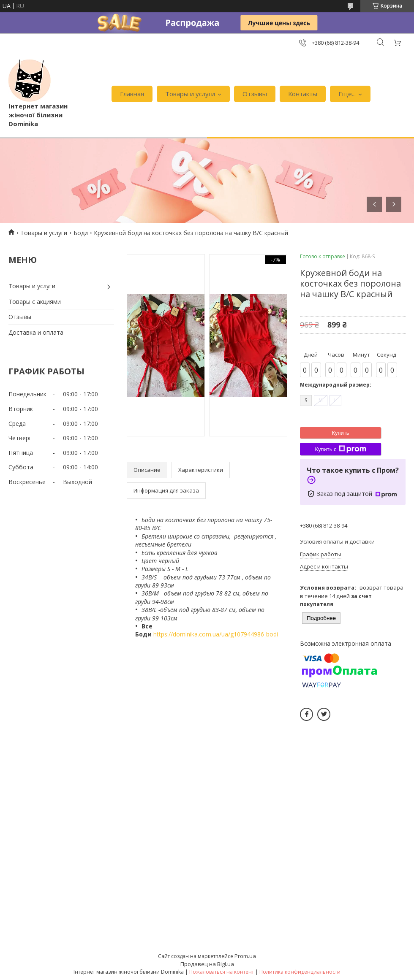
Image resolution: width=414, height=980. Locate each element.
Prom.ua (245, 956)
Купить (340, 433)
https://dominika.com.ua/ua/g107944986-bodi (216, 634)
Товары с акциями (35, 302)
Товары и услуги (190, 94)
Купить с (340, 449)
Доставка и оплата (36, 332)
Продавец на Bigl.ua (207, 964)
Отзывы (255, 94)
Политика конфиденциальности (300, 972)
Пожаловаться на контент (222, 972)
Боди (81, 233)
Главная (132, 94)
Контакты (303, 94)
